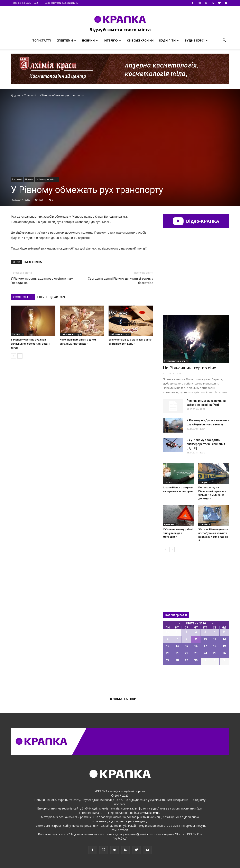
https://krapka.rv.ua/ (147, 813)
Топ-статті (41, 40)
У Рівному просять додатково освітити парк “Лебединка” (42, 281)
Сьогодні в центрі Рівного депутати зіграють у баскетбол (121, 281)
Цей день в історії (71, 334)
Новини (90, 40)
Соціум (203, 482)
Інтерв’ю (112, 40)
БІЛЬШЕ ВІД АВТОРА (52, 297)
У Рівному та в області (47, 179)
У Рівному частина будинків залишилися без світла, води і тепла (30, 344)
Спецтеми (66, 40)
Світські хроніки (140, 40)
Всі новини (176, 575)
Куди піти (169, 40)
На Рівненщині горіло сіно (190, 368)
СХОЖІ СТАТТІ (23, 297)
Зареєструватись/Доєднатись (62, 3)
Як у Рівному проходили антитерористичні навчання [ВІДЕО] (206, 444)
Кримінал (169, 524)
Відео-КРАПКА (196, 221)
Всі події (196, 679)
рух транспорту (33, 262)
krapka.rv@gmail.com (139, 834)
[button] (224, 40)
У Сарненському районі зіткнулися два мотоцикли (178, 533)
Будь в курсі (196, 40)
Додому (16, 95)
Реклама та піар (121, 699)
